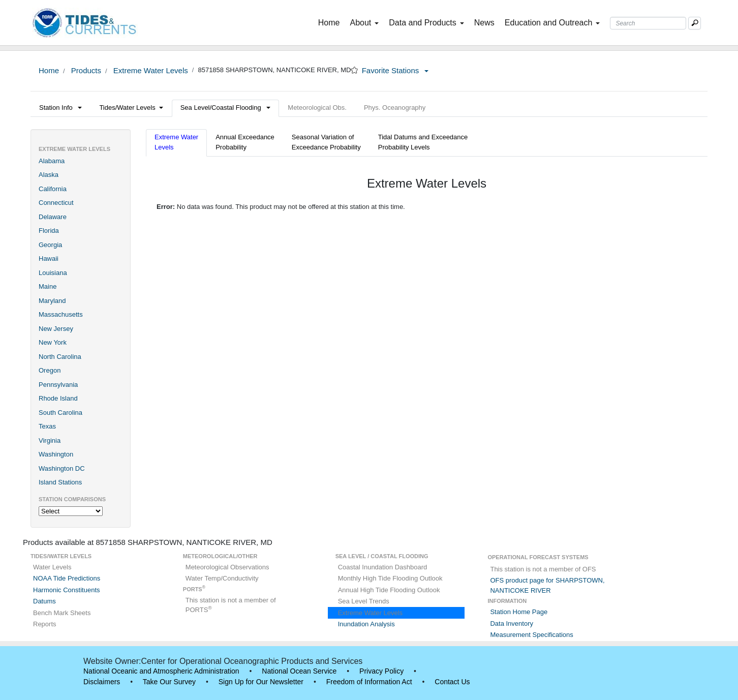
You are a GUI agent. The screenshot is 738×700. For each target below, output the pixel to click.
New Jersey (56, 329)
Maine (48, 286)
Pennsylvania (58, 385)
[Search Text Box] (648, 23)
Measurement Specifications (531, 635)
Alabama (52, 161)
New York (53, 342)
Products (85, 70)
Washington (56, 454)
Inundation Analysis (366, 624)
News (484, 23)
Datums (44, 601)
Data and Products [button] (426, 23)
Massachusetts (61, 314)
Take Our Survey (169, 682)
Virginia (50, 440)
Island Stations (60, 482)
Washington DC (62, 468)
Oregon (50, 370)
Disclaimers (102, 682)
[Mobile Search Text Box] (695, 23)
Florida (49, 231)
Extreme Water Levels (150, 70)
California (53, 189)
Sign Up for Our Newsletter (261, 682)
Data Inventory (512, 623)
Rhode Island (58, 398)
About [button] (364, 23)
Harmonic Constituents (67, 590)
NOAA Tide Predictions (67, 578)
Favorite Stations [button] (395, 70)
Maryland (52, 301)
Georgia (50, 245)
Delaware (53, 217)
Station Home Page (519, 612)
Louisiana (53, 273)
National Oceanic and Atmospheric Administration (161, 671)
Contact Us (452, 682)
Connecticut (56, 203)
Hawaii (49, 258)
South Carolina (60, 413)
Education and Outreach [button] (552, 23)
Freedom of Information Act (369, 682)
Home (331, 22)
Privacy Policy (381, 671)
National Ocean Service (299, 671)
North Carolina (60, 357)
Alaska (49, 175)
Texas (47, 426)
